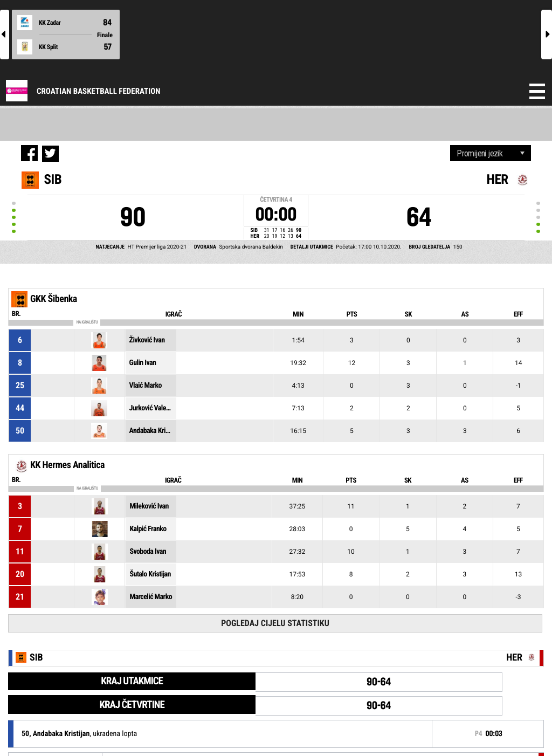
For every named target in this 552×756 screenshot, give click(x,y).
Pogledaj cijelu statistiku (275, 623)
